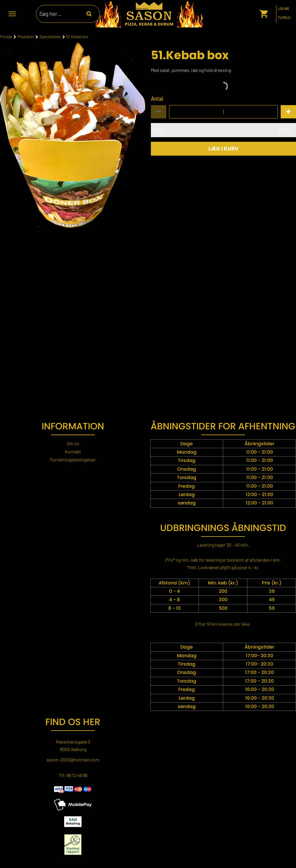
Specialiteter (50, 37)
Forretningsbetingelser (73, 460)
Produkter (26, 37)
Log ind (283, 9)
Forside (6, 37)
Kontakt (73, 451)
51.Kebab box (77, 37)
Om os (73, 443)
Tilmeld (284, 18)
